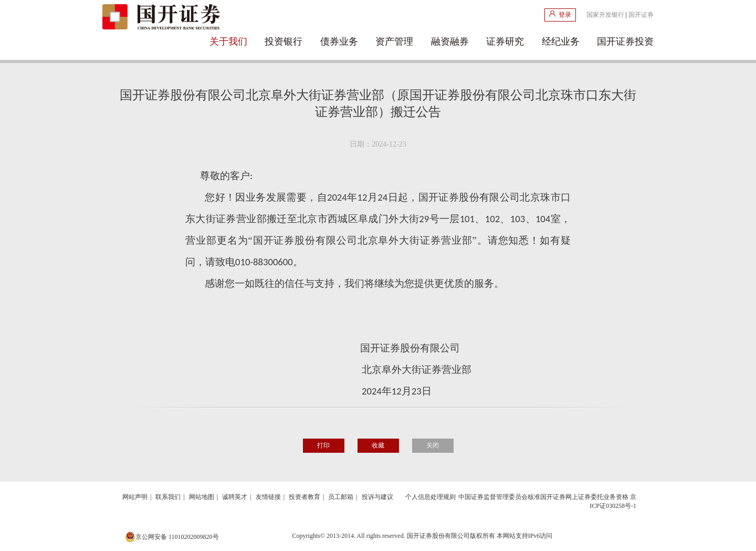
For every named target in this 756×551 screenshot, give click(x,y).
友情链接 (268, 497)
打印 (323, 445)
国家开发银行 (605, 15)
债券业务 (339, 41)
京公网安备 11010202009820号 (172, 537)
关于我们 (228, 41)
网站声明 (135, 497)
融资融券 (450, 41)
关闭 (433, 445)
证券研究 (505, 41)
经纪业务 (561, 41)
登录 (560, 14)
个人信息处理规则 (430, 497)
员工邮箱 (341, 497)
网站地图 (202, 497)
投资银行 (283, 41)
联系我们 (168, 497)
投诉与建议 (377, 497)
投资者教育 (304, 497)
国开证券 (641, 15)
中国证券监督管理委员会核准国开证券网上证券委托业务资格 (543, 497)
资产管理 (394, 41)
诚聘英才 (235, 497)
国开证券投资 (625, 41)
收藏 (378, 445)
